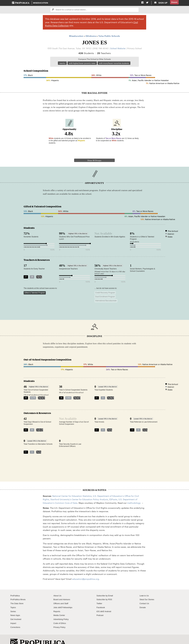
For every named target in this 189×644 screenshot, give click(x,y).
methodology (134, 495)
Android (108, 604)
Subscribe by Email (106, 588)
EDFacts (113, 492)
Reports (57, 604)
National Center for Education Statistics (72, 488)
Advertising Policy (62, 611)
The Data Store (18, 596)
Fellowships (68, 600)
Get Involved (16, 611)
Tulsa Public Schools (109, 36)
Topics (13, 600)
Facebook (101, 600)
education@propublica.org (86, 571)
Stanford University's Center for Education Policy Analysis (79, 492)
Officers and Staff (62, 596)
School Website (118, 49)
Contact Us (145, 596)
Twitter (100, 596)
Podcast (100, 608)
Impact (14, 615)
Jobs (56, 600)
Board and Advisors (63, 592)
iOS (98, 604)
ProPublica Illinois (19, 592)
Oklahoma (91, 36)
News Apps (16, 608)
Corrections (16, 619)
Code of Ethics (60, 615)
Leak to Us (145, 588)
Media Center (60, 608)
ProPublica (16, 588)
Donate (174, 3)
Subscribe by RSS (105, 592)
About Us (58, 588)
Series (13, 604)
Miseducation (41, 3)
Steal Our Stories (148, 592)
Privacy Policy (60, 619)
